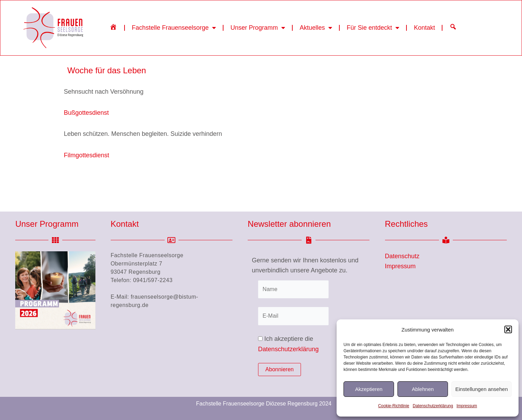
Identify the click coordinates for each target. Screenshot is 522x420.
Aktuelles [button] (316, 28)
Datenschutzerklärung (433, 406)
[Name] (293, 289)
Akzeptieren (369, 389)
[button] (508, 329)
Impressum (467, 406)
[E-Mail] (293, 316)
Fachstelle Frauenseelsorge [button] (174, 28)
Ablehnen (423, 389)
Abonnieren (280, 369)
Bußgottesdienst (86, 144)
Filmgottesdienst (87, 186)
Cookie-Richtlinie (394, 406)
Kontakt (424, 28)
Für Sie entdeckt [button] (373, 28)
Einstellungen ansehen (482, 389)
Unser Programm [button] (258, 28)
